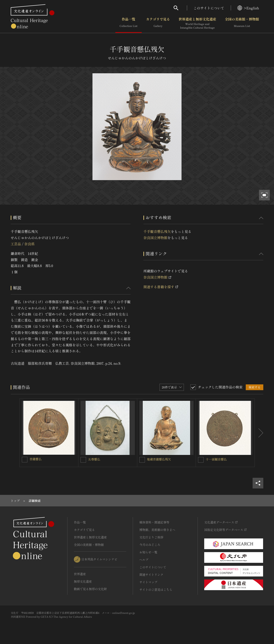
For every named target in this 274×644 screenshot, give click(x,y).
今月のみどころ (150, 545)
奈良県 (29, 244)
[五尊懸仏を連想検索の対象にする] (83, 460)
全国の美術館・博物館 (242, 23)
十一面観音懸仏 (216, 459)
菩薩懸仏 (36, 459)
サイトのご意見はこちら (156, 590)
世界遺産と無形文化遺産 (197, 23)
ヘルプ (144, 560)
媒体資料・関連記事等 (154, 522)
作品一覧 (129, 23)
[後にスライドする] (259, 433)
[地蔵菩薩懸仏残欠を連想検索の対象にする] (142, 460)
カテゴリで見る (158, 23)
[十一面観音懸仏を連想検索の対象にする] (201, 460)
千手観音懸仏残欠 (157, 231)
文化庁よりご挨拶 (151, 537)
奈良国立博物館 (155, 238)
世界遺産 (80, 574)
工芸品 (16, 244)
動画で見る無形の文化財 (90, 589)
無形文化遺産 (83, 581)
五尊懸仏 (94, 459)
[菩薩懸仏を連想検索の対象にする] (25, 460)
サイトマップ (148, 582)
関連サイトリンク (151, 575)
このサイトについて (209, 8)
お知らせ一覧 (148, 552)
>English (248, 8)
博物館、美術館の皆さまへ (157, 530)
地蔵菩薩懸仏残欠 (159, 459)
